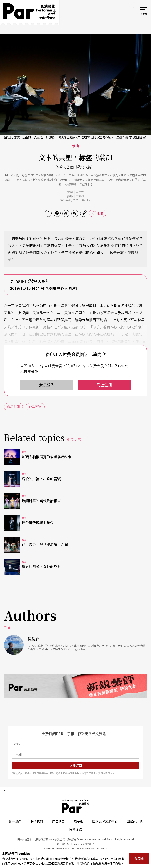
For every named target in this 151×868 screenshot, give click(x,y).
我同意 (139, 859)
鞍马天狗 (35, 407)
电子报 (78, 821)
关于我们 (15, 821)
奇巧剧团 (13, 407)
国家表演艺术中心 (105, 821)
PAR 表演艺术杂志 (75, 806)
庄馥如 (80, 196)
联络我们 (37, 821)
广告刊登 (58, 821)
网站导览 (75, 829)
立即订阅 (75, 765)
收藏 (100, 213)
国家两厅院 (135, 821)
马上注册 (104, 385)
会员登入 (47, 385)
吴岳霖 (80, 192)
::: (134, 6)
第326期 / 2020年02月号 (76, 200)
